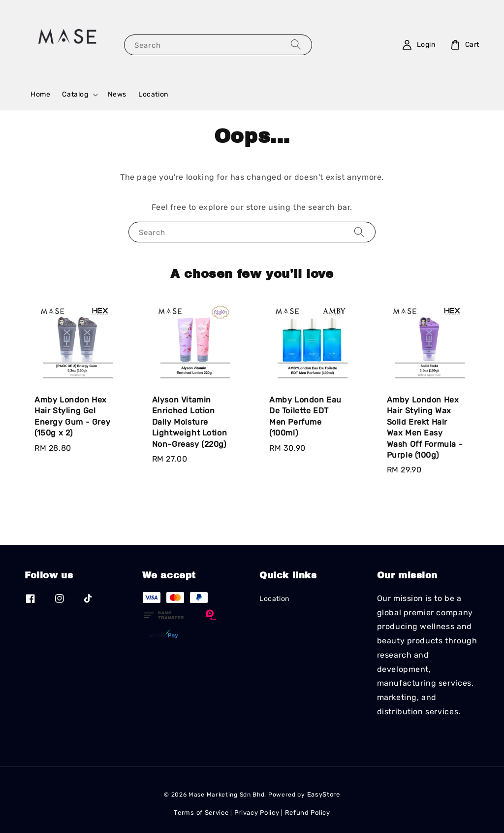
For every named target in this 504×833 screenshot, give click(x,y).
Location (153, 94)
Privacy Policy (257, 813)
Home (40, 94)
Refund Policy (308, 813)
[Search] (296, 45)
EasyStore (324, 794)
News (117, 94)
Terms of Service (201, 813)
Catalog (75, 94)
